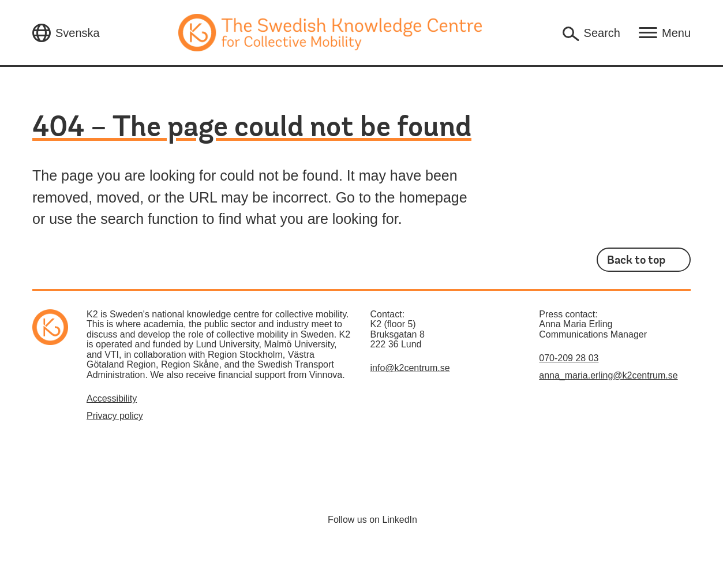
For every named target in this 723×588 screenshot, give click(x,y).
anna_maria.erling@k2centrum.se (608, 375)
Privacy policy (115, 416)
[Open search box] (591, 33)
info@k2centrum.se (410, 368)
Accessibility (112, 398)
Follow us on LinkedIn (372, 520)
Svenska (78, 33)
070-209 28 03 (569, 358)
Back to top (636, 260)
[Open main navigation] (665, 33)
